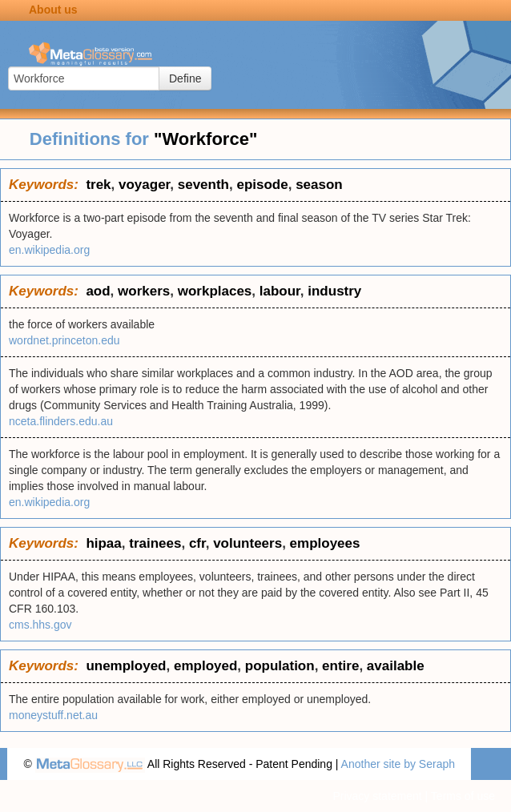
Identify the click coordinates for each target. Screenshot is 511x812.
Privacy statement (377, 796)
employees (325, 543)
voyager (144, 185)
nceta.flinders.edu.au (61, 421)
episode (262, 185)
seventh (203, 185)
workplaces (215, 291)
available (396, 666)
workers (144, 291)
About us (53, 10)
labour (280, 291)
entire (340, 666)
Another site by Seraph (398, 764)
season (319, 185)
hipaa (103, 543)
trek (98, 185)
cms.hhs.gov (40, 625)
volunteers (247, 543)
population (280, 666)
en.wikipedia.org (49, 250)
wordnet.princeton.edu (64, 340)
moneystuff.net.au (53, 715)
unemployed (126, 666)
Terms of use (463, 796)
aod (98, 291)
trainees (155, 543)
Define (185, 78)
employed (205, 666)
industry (334, 291)
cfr (197, 543)
